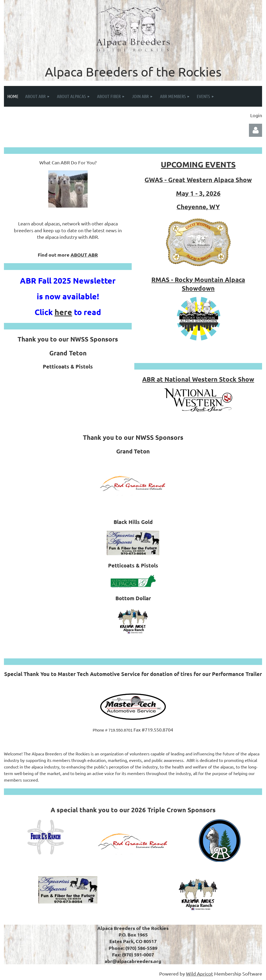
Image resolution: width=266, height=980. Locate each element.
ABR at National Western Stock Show (198, 379)
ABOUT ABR (84, 255)
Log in (256, 130)
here (63, 312)
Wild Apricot (199, 974)
